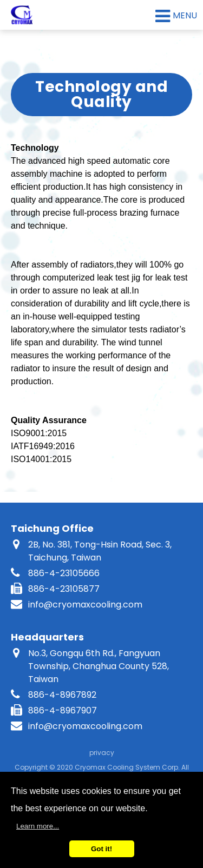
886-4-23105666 (64, 573)
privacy (102, 753)
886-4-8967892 (62, 695)
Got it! (101, 849)
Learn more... (38, 826)
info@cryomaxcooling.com (85, 605)
